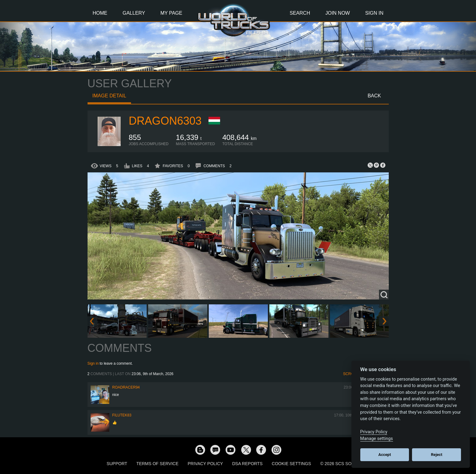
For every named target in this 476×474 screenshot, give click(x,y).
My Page (171, 13)
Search (300, 13)
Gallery (134, 13)
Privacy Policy (205, 464)
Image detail (109, 96)
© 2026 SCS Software (345, 464)
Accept (385, 455)
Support (117, 464)
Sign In (374, 13)
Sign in (93, 363)
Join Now (338, 13)
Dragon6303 (165, 121)
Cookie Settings (291, 464)
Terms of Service (157, 464)
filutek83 (122, 415)
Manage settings (377, 439)
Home (100, 13)
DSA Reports (247, 464)
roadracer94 (126, 387)
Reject (437, 455)
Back (374, 96)
